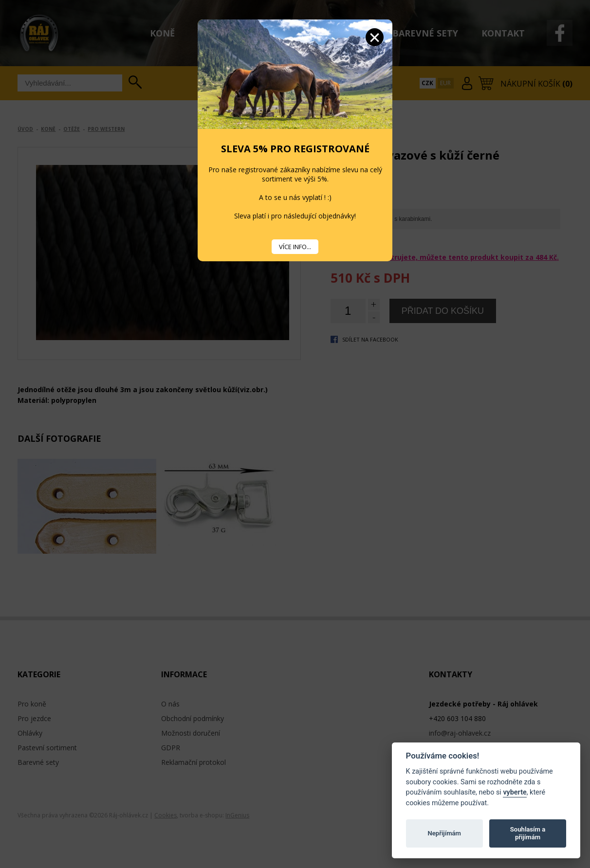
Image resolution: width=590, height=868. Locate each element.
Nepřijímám (444, 833)
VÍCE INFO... (295, 247)
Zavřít (375, 37)
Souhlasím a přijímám (528, 833)
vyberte (515, 792)
